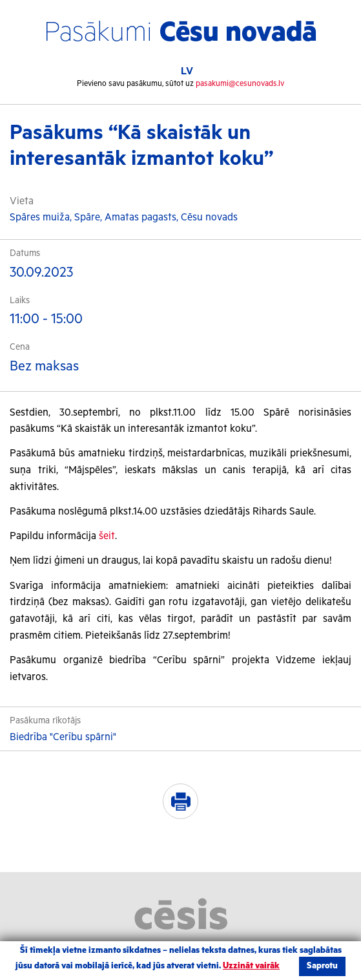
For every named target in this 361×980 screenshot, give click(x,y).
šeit (107, 536)
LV (187, 71)
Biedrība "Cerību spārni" (63, 737)
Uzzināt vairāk (251, 966)
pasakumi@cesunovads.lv (240, 84)
